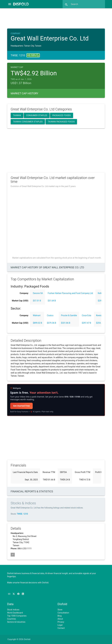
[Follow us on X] (14, 594)
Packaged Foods (62, 115)
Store (60, 610)
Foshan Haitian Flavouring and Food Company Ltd (70, 293)
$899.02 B (37, 323)
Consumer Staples (37, 115)
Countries (12, 619)
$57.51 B (37, 301)
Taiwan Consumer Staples (28, 122)
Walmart (37, 315)
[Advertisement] (59, 18)
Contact (61, 628)
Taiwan (17, 115)
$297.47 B (86, 323)
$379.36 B (52, 323)
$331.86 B (66, 323)
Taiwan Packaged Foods (61, 122)
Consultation (63, 613)
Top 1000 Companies (17, 616)
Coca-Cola (86, 315)
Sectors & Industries (16, 622)
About (60, 619)
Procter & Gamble (69, 315)
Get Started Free (21, 406)
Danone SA (38, 293)
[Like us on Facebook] (19, 594)
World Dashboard (15, 613)
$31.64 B (52, 301)
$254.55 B (101, 323)
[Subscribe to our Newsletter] (9, 594)
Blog (60, 616)
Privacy (61, 622)
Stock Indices (13, 610)
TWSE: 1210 (22, 514)
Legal (60, 625)
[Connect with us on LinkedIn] (23, 594)
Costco (50, 315)
